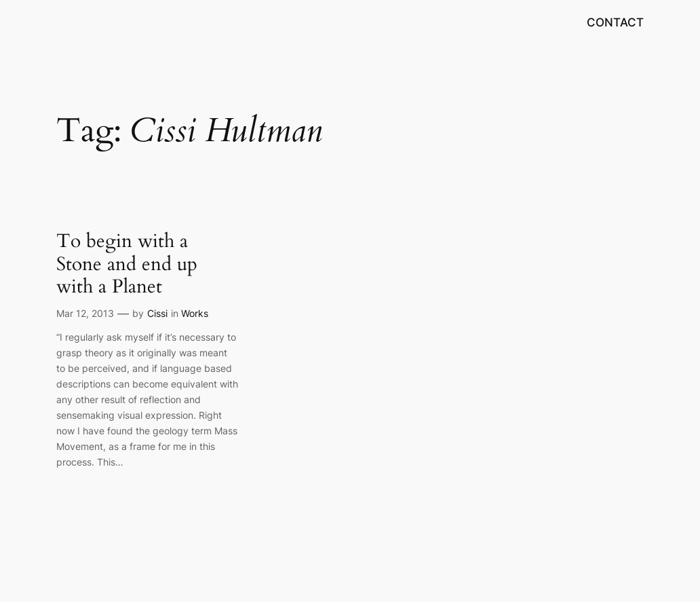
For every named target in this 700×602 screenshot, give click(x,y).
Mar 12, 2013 (85, 313)
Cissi (157, 313)
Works (195, 313)
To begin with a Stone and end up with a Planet (127, 264)
